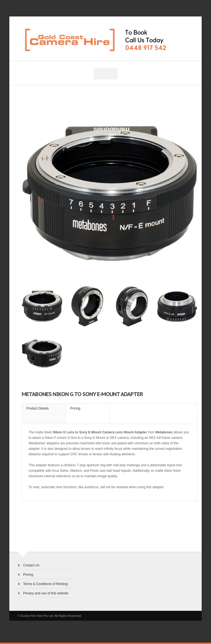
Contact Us (31, 565)
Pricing (28, 575)
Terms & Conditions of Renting (45, 584)
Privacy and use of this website (46, 593)
